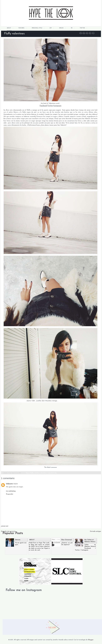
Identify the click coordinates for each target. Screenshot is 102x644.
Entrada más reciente (8, 531)
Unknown (9, 484)
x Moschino (43, 473)
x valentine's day (52, 473)
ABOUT (9, 28)
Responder (10, 494)
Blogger (91, 640)
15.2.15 (16, 484)
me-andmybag (11, 491)
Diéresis (18, 540)
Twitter (50, 106)
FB (72, 28)
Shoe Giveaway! (67, 540)
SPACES (61, 28)
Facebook (43, 106)
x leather (37, 473)
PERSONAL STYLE (37, 28)
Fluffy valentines (14, 34)
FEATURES (21, 28)
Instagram (57, 106)
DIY (51, 28)
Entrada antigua (95, 531)
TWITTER (82, 28)
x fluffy (31, 473)
